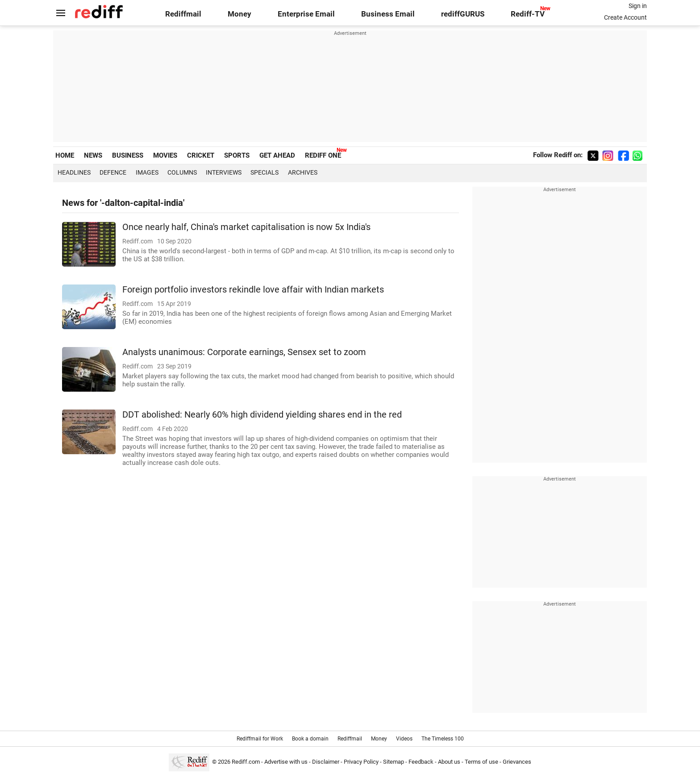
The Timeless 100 (443, 739)
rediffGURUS (463, 14)
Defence (113, 172)
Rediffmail (183, 14)
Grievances (517, 762)
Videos (404, 739)
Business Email (388, 14)
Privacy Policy (361, 762)
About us (449, 762)
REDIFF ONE (323, 155)
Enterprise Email (306, 14)
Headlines (74, 172)
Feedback (421, 762)
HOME (65, 155)
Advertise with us (286, 762)
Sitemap (394, 762)
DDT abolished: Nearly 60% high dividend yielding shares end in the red (262, 415)
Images (147, 172)
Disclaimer (326, 762)
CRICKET (201, 155)
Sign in (638, 6)
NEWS (93, 155)
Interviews (224, 172)
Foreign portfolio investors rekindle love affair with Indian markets (253, 290)
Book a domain (310, 739)
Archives (303, 172)
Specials (265, 172)
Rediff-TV (528, 14)
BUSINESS (128, 155)
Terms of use (481, 762)
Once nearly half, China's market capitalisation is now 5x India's (246, 227)
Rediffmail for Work (260, 739)
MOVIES (165, 155)
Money (240, 14)
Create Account (625, 17)
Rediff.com (246, 762)
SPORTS (237, 155)
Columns (182, 172)
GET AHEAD (277, 155)
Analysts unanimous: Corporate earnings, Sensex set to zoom (244, 352)
